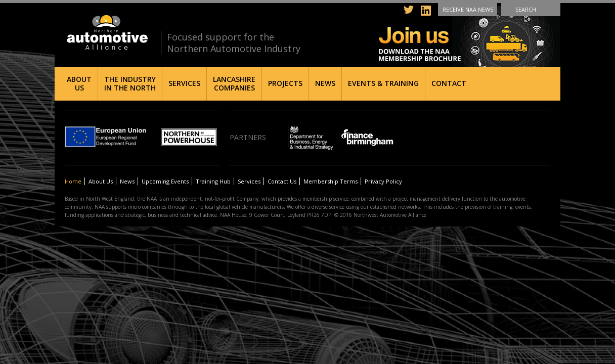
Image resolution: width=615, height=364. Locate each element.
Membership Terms (331, 181)
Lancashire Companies (234, 83)
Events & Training (383, 83)
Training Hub (213, 181)
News (325, 83)
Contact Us (282, 181)
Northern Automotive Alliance (106, 33)
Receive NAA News (468, 9)
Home (73, 181)
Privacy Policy (383, 181)
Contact (449, 83)
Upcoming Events (165, 181)
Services (184, 83)
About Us (79, 83)
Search (526, 9)
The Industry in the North (130, 83)
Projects (285, 83)
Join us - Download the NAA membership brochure (470, 37)
